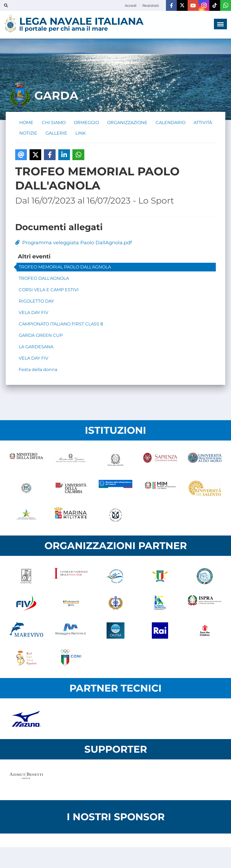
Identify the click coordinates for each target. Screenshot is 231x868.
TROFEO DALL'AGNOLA (44, 279)
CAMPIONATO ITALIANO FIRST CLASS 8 (61, 324)
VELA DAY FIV (33, 313)
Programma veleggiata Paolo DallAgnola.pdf (73, 243)
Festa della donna (38, 370)
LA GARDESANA (36, 347)
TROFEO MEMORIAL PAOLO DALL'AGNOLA (65, 267)
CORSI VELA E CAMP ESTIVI (49, 290)
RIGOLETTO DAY (36, 302)
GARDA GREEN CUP (41, 336)
